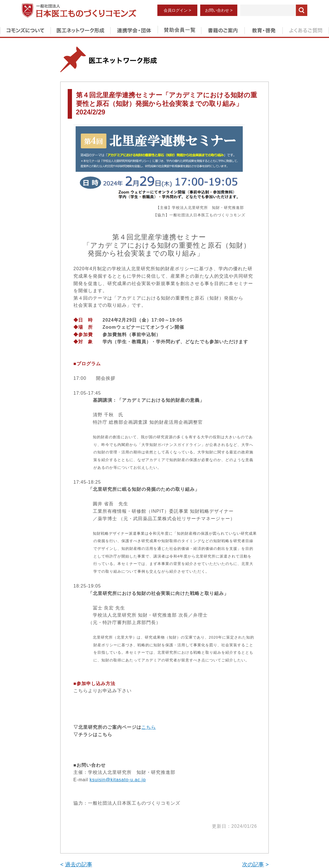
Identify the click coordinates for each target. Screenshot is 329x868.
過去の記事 (79, 864)
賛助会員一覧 (179, 29)
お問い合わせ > (219, 10)
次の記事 (253, 864)
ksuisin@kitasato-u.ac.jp (118, 780)
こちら (149, 727)
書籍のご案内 (223, 29)
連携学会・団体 (134, 29)
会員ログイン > (177, 10)
